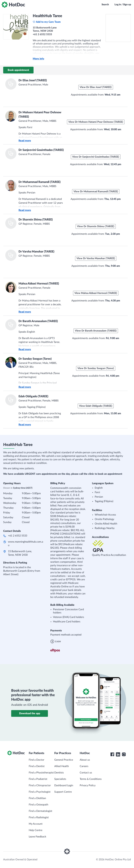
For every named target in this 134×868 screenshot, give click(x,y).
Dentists (59, 773)
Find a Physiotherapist (41, 773)
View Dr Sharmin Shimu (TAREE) (96, 226)
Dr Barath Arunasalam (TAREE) (38, 321)
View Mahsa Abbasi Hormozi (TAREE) (96, 293)
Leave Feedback (37, 837)
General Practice (64, 760)
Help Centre (36, 830)
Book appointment (18, 70)
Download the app (30, 713)
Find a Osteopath (38, 805)
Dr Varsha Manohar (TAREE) (36, 252)
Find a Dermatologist (40, 811)
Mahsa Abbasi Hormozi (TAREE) (39, 284)
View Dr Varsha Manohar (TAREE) (96, 258)
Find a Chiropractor (40, 785)
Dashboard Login (64, 785)
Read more (25, 141)
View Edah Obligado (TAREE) (96, 406)
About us (85, 760)
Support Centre (63, 792)
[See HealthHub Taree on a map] (118, 28)
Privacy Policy (88, 785)
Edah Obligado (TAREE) (33, 396)
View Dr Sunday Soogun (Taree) (96, 368)
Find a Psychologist (40, 792)
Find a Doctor (36, 760)
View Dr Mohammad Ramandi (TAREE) (96, 192)
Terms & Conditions (91, 779)
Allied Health (62, 766)
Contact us (86, 773)
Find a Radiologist (39, 817)
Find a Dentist (37, 766)
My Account (36, 824)
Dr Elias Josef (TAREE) (33, 80)
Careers (84, 766)
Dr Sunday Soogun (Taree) (35, 359)
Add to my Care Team (47, 22)
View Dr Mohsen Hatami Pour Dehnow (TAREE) (96, 122)
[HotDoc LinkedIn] (118, 754)
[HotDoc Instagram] (124, 754)
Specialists (60, 779)
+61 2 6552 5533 (18, 536)
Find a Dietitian (37, 798)
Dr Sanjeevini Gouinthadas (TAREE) (41, 150)
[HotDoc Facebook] (112, 754)
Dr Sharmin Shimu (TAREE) (36, 220)
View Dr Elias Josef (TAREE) (96, 87)
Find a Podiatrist (38, 779)
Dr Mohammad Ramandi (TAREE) (40, 182)
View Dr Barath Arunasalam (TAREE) (96, 331)
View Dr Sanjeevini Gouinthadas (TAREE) (96, 157)
